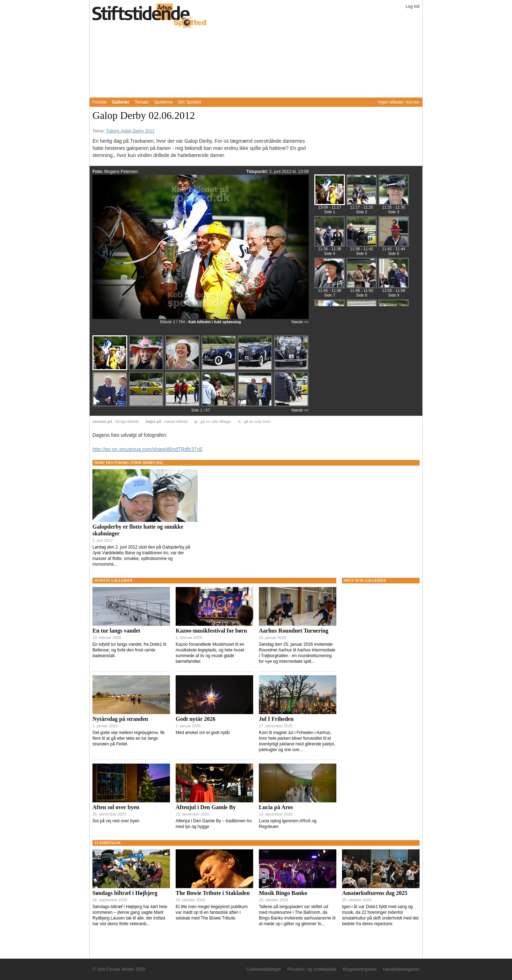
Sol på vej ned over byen (116, 821)
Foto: (98, 172)
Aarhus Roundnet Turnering (294, 631)
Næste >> (300, 322)
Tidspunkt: (258, 172)
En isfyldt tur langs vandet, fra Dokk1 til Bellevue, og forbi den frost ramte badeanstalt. (129, 650)
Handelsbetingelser (401, 969)
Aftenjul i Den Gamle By (206, 807)
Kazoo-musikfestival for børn (211, 631)
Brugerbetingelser (360, 969)
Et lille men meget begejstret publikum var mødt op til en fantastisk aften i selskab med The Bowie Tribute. (212, 912)
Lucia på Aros (276, 807)
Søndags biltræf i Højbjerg (125, 893)
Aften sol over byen (116, 807)
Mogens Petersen (121, 172)
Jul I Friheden (276, 719)
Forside (100, 102)
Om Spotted (190, 102)
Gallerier (121, 102)
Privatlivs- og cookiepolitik (312, 969)
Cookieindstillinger (264, 969)
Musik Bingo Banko (283, 893)
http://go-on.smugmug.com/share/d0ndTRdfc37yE (148, 449)
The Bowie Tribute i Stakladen (213, 893)
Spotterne (164, 102)
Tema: (99, 131)
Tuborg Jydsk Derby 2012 (130, 131)
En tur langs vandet (116, 631)
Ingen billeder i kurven (399, 102)
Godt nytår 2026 (196, 719)
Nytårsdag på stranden (120, 719)
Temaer (142, 102)
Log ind (413, 6)
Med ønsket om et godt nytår (203, 733)
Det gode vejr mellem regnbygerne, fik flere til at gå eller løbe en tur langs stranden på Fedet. (129, 738)
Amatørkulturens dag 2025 (375, 893)
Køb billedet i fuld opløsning (215, 322)
